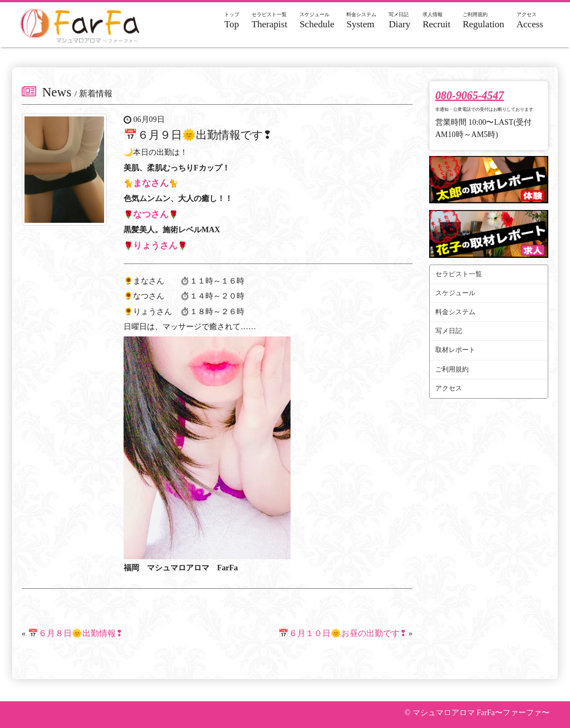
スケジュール (455, 293)
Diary (399, 21)
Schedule (317, 21)
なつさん (151, 214)
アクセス (449, 388)
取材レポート (455, 350)
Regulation (483, 21)
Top (232, 21)
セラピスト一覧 (459, 274)
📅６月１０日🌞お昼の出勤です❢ (343, 633)
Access (530, 21)
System (361, 21)
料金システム (455, 312)
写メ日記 (449, 331)
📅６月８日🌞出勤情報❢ (75, 633)
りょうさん (155, 245)
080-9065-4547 (470, 95)
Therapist (269, 21)
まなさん (151, 183)
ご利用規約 (452, 369)
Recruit (436, 21)
